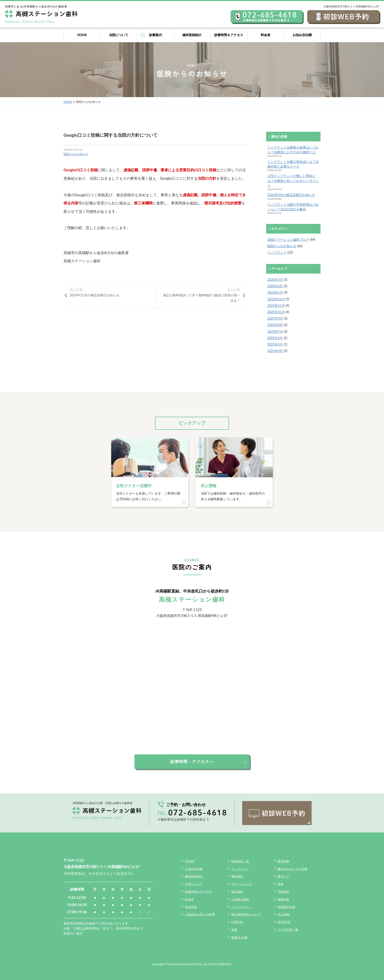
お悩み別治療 (302, 35)
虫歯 (234, 929)
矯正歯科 (237, 891)
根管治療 (283, 861)
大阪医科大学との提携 (200, 914)
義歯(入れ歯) (240, 937)
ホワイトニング (242, 884)
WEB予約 (284, 922)
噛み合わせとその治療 (292, 869)
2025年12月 (276, 299)
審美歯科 (237, 876)
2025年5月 (275, 344)
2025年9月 (275, 318)
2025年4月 (275, 351)
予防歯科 (283, 891)
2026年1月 (275, 292)
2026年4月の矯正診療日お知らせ (291, 195)
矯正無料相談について (246, 914)
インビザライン (242, 907)
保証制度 (191, 907)
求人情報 (283, 914)
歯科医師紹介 (192, 35)
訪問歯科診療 (287, 907)
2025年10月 (276, 312)
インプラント (277, 252)
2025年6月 (275, 338)
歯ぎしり (283, 876)
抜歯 (280, 884)
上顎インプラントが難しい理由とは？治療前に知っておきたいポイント (293, 180)
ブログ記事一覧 (288, 929)
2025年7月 (275, 331)
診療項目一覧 (240, 861)
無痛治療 (283, 899)
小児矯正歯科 (240, 899)
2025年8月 (275, 325)
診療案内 (155, 35)
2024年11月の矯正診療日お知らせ (109, 292)
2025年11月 (276, 305)
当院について (119, 35)
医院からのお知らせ (76, 154)
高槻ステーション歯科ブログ (288, 240)
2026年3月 (275, 280)
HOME (82, 35)
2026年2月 (275, 286)
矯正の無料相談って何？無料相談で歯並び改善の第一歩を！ (201, 295)
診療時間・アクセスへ (192, 761)
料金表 (266, 35)
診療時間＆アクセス (229, 35)
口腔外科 (237, 922)
